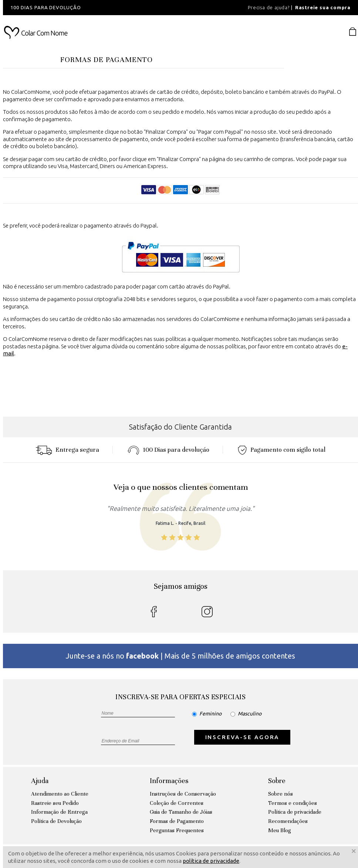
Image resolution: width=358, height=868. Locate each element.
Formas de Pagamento (177, 821)
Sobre (277, 781)
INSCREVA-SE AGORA (242, 737)
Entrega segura (67, 450)
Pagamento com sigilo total (282, 450)
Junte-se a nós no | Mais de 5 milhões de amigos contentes (180, 656)
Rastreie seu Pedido (55, 803)
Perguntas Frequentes (177, 830)
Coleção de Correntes (177, 803)
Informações (169, 781)
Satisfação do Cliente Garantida (180, 427)
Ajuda (40, 781)
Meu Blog (280, 830)
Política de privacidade (295, 812)
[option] (103, 8)
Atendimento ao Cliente (60, 794)
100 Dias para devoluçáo (168, 450)
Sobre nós (281, 794)
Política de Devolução (56, 821)
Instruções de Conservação (183, 794)
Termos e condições (293, 803)
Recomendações (288, 821)
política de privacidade (211, 861)
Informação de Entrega (59, 812)
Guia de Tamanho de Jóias (181, 812)
